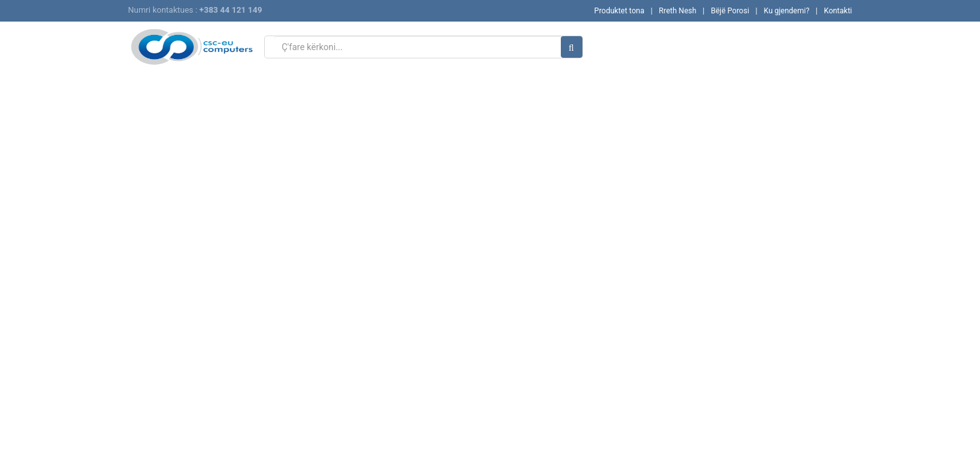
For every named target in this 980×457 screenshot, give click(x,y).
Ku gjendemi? (786, 11)
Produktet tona (620, 11)
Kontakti (838, 11)
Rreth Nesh (677, 11)
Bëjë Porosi (730, 11)
